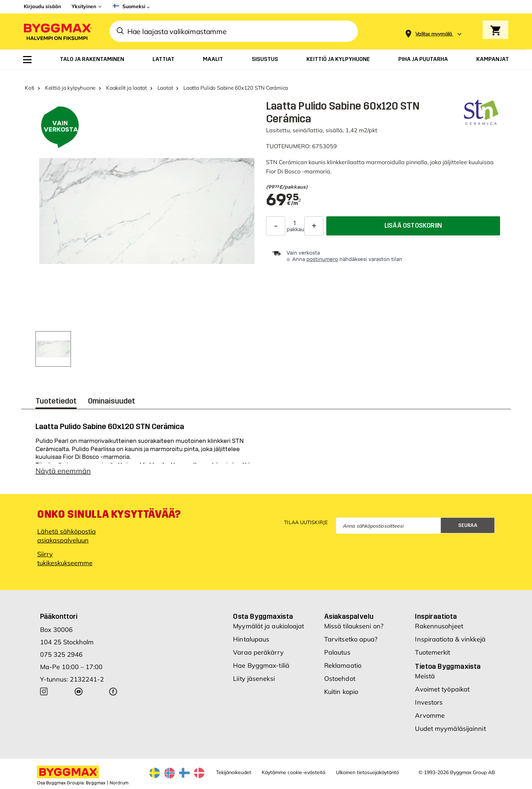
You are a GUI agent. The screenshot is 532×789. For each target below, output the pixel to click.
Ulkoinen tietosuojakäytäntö (367, 772)
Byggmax (96, 783)
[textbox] (379, 187)
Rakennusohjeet (439, 626)
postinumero (322, 259)
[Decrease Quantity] (276, 226)
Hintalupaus (251, 639)
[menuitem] (27, 60)
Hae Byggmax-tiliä (261, 665)
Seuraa (468, 525)
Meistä (425, 676)
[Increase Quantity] (314, 226)
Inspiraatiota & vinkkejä (450, 639)
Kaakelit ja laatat (126, 88)
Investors (429, 702)
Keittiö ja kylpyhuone (70, 88)
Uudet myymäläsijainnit (450, 729)
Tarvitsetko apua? (351, 639)
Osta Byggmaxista (263, 616)
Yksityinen (84, 6)
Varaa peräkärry (258, 652)
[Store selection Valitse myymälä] (434, 34)
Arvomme (430, 715)
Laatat (165, 88)
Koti (30, 88)
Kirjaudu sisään (42, 6)
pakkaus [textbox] (295, 230)
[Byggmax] (57, 31)
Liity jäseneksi (254, 679)
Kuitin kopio (341, 692)
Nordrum (119, 783)
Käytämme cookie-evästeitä (293, 772)
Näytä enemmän (63, 471)
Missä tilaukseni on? (354, 626)
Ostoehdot (340, 679)
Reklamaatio (343, 665)
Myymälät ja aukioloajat (268, 626)
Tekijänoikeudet (234, 772)
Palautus (337, 652)
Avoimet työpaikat (442, 689)
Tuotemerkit (433, 652)
